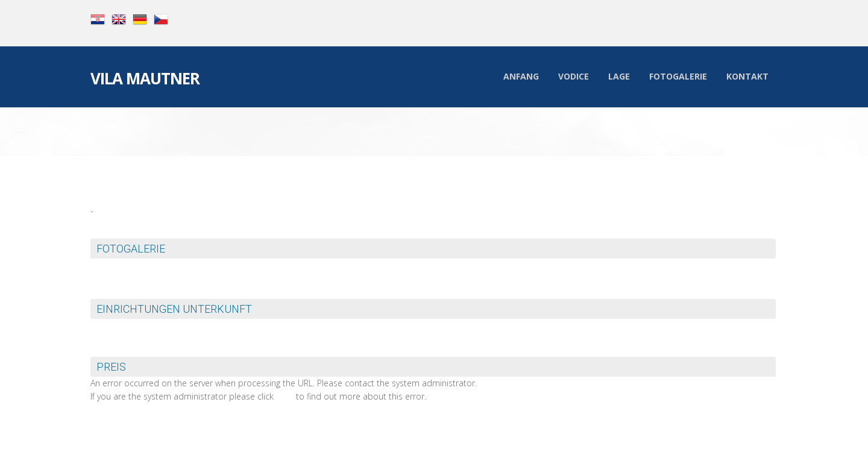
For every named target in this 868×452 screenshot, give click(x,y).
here (285, 396)
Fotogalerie (678, 76)
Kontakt (747, 76)
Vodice (574, 76)
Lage (619, 76)
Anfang (521, 76)
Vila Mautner (145, 80)
